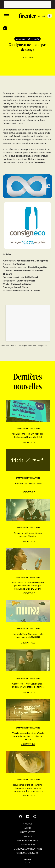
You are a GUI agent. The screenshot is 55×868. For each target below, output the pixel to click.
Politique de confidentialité (28, 849)
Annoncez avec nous (27, 841)
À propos (27, 824)
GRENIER (28, 859)
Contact (28, 836)
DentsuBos (32, 97)
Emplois (28, 828)
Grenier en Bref (27, 845)
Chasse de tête (28, 832)
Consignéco (10, 93)
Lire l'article (28, 442)
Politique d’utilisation (27, 853)
